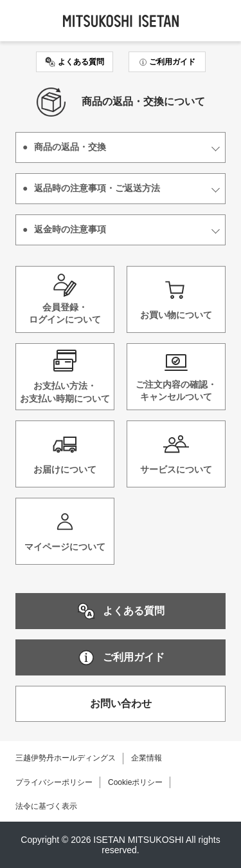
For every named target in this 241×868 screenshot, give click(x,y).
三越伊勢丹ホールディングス (66, 758)
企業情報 (147, 758)
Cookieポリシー (135, 782)
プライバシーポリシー (54, 782)
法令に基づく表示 (46, 806)
